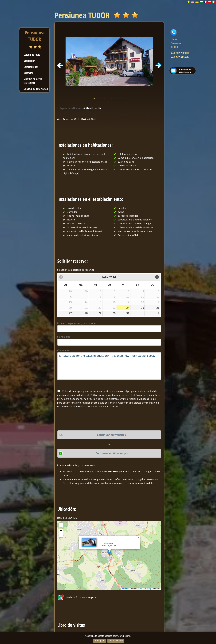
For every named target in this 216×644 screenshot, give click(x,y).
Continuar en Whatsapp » (112, 453)
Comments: (64, 350)
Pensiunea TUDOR (35, 36)
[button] (109, 553)
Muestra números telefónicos (33, 81)
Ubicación (29, 73)
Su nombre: (64, 337)
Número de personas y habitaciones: (77, 323)
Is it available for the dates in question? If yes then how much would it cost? (109, 366)
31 (128, 313)
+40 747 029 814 (180, 57)
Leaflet (126, 589)
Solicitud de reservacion (36, 89)
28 (86, 313)
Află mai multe (116, 641)
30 (114, 313)
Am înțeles (100, 641)
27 (70, 313)
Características (31, 67)
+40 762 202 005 (180, 53)
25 (142, 308)
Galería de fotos (32, 55)
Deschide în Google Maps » (77, 597)
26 (158, 308)
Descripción (29, 61)
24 (128, 308)
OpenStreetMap (145, 589)
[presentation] (78, 419)
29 (100, 313)
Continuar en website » (112, 435)
